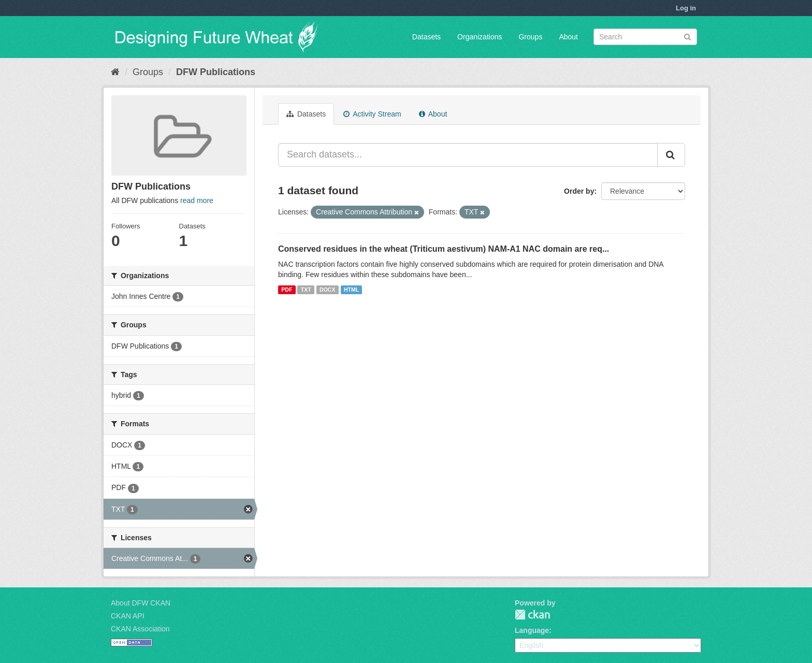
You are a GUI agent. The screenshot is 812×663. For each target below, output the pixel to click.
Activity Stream (372, 114)
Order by (579, 191)
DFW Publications (216, 72)
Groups (530, 37)
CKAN (532, 615)
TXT (306, 290)
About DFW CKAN (141, 603)
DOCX (327, 290)
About (568, 37)
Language (532, 630)
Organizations (480, 37)
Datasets (426, 37)
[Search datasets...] (468, 155)
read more (197, 200)
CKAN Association (140, 629)
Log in (686, 8)
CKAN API (128, 616)
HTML (351, 290)
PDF (287, 290)
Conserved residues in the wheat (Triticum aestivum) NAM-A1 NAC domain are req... (444, 249)
